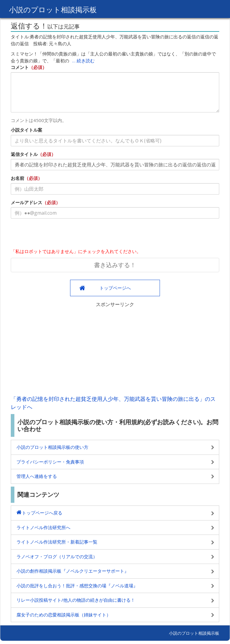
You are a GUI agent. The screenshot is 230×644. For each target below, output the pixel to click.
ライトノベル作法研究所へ (43, 527)
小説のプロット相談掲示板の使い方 (52, 447)
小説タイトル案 (27, 130)
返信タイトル (24, 154)
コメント (20, 67)
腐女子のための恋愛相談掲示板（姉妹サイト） (64, 615)
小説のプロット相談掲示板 (53, 9)
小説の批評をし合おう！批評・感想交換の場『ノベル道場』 (77, 586)
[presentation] (56, 235)
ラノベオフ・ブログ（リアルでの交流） (57, 556)
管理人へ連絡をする (37, 476)
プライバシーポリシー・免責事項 (50, 462)
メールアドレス (27, 202)
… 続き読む (83, 61)
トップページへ (115, 288)
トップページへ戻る (42, 513)
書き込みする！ (115, 265)
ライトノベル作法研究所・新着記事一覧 (57, 542)
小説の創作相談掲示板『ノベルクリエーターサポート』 (73, 571)
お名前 (18, 178)
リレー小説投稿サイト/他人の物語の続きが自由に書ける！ (76, 600)
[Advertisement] (115, 350)
